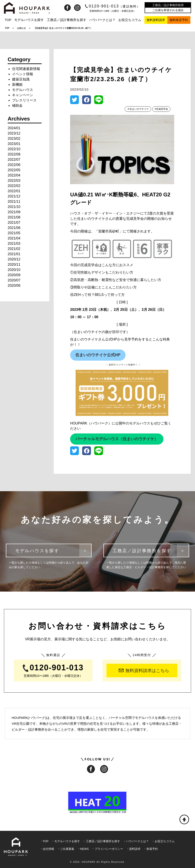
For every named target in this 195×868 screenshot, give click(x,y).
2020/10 (14, 270)
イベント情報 (23, 74)
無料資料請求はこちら (144, 671)
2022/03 (14, 181)
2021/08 (14, 217)
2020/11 (14, 265)
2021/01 (14, 254)
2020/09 (14, 275)
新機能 (17, 85)
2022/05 (14, 170)
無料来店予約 (179, 20)
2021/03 (14, 244)
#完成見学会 (161, 109)
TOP (8, 20)
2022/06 (14, 165)
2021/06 (14, 228)
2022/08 (14, 154)
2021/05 (14, 233)
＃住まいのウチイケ (138, 109)
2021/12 (14, 196)
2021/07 (14, 223)
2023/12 (14, 133)
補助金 (17, 106)
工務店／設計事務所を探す (67, 20)
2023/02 (14, 139)
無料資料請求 (156, 20)
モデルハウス (23, 90)
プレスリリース (24, 100)
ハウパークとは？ (102, 20)
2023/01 (14, 144)
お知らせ (21, 28)
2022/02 (14, 186)
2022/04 (14, 175)
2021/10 (14, 207)
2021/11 (14, 202)
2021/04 (14, 238)
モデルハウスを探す (29, 20)
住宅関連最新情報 (26, 69)
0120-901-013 (113, 6)
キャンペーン (23, 95)
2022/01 (14, 191)
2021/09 (14, 212)
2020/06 (14, 286)
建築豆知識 (21, 79)
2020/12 (14, 259)
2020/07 (14, 280)
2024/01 (14, 128)
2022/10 (14, 149)
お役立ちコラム (130, 20)
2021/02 (14, 249)
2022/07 (14, 160)
